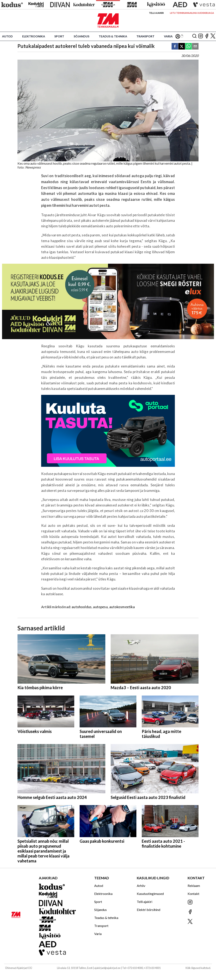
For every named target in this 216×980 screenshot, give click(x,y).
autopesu (100, 607)
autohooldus (82, 607)
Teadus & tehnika (113, 36)
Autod (7, 36)
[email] (195, 47)
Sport (59, 36)
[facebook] (175, 47)
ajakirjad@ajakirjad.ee (107, 968)
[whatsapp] (188, 47)
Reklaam (194, 886)
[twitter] (182, 47)
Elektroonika (34, 36)
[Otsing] (194, 36)
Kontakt (193, 894)
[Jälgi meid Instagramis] (201, 36)
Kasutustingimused (150, 894)
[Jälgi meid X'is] (213, 36)
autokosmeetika (122, 607)
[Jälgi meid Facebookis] (207, 36)
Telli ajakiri (156, 13)
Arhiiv (141, 886)
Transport (145, 36)
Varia (168, 36)
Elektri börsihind (149, 910)
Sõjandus (81, 36)
